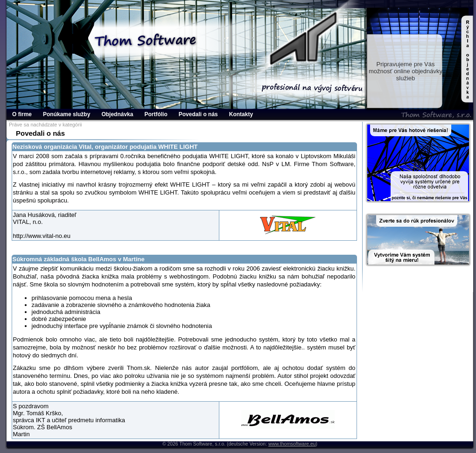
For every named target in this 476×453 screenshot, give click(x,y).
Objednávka (117, 114)
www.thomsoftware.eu (292, 444)
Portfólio (156, 114)
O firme (22, 114)
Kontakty (241, 114)
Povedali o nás (198, 114)
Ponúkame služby (66, 114)
